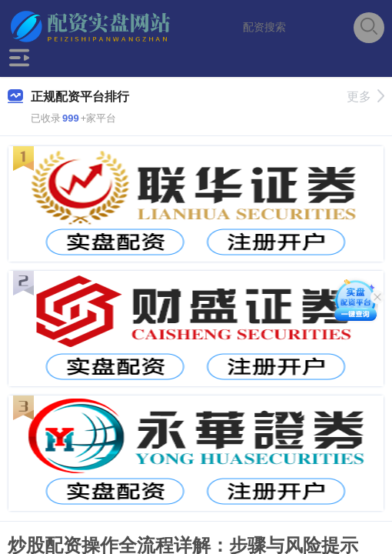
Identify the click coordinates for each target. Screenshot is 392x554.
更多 (365, 97)
